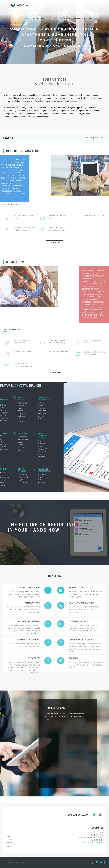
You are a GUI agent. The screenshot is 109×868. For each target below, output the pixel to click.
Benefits (67, 19)
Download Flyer (54, 243)
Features (57, 19)
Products (45, 19)
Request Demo (80, 19)
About (35, 19)
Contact (93, 19)
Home (27, 19)
